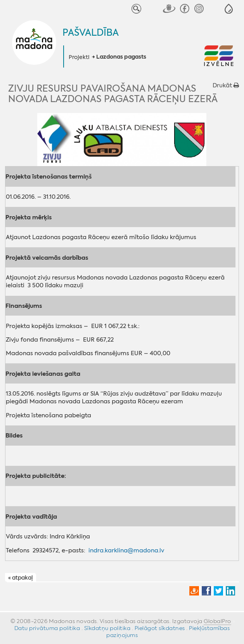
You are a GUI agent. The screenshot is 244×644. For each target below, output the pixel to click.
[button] (229, 9)
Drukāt (226, 85)
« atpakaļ (20, 578)
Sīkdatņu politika (107, 628)
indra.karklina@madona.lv (126, 550)
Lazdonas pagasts (121, 57)
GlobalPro (217, 621)
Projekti (79, 57)
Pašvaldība (91, 33)
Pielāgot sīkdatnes (160, 628)
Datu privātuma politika (47, 628)
